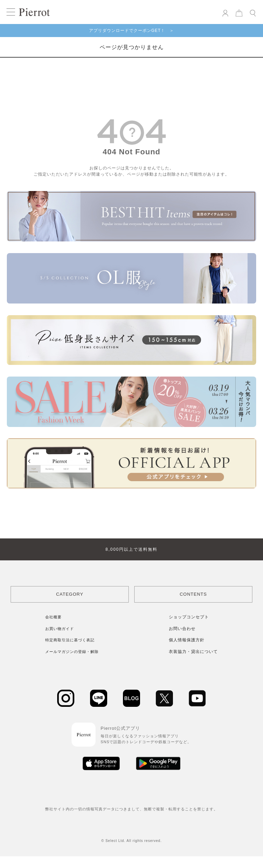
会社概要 (53, 617)
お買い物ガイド (60, 629)
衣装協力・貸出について (193, 652)
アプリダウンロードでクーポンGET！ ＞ (132, 31)
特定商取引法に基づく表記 (70, 640)
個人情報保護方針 (187, 640)
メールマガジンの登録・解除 (72, 652)
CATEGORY (70, 594)
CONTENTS (193, 594)
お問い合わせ (182, 629)
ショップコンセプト (189, 617)
